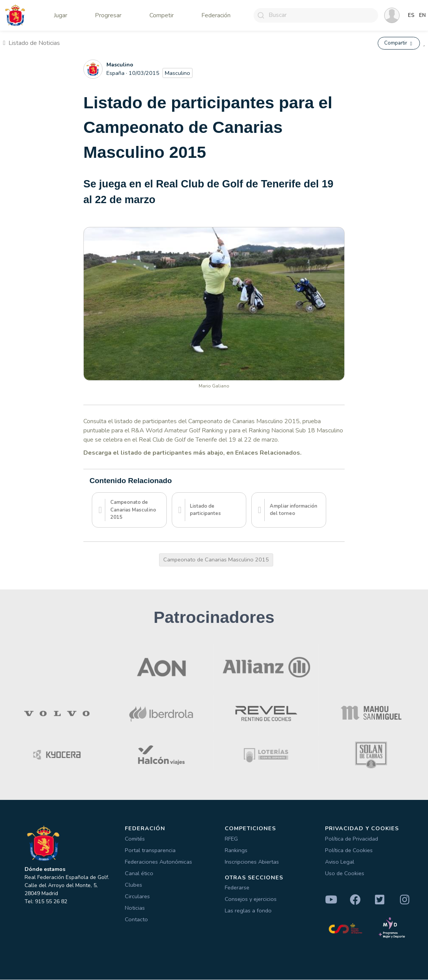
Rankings (236, 851)
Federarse (237, 888)
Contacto (136, 920)
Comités (135, 839)
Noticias (135, 908)
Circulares (137, 897)
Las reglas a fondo (248, 911)
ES (411, 15)
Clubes (134, 885)
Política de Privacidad (352, 839)
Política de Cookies (349, 851)
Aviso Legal (340, 862)
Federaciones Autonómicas (158, 862)
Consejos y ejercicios (251, 900)
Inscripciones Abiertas (252, 862)
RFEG (231, 839)
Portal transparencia (150, 851)
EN (422, 15)
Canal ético (139, 874)
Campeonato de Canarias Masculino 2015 (216, 560)
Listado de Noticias (32, 43)
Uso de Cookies (345, 874)
